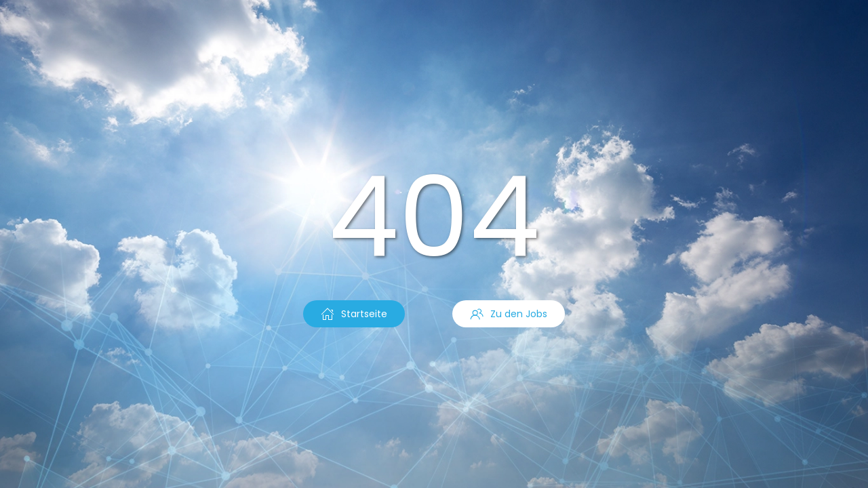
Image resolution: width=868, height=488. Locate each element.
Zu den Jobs (509, 314)
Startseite (354, 314)
